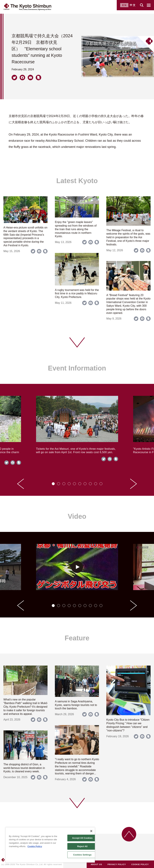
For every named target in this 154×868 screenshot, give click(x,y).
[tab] (53, 484)
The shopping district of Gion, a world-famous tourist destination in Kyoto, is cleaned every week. (24, 768)
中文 (133, 5)
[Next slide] (133, 484)
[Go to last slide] (21, 484)
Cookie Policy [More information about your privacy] (35, 846)
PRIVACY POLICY (117, 864)
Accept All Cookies (82, 838)
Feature (77, 638)
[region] (50, 845)
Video (77, 516)
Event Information (77, 368)
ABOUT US (96, 864)
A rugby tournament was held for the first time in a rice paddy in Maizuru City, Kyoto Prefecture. (77, 294)
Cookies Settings (82, 855)
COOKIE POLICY (140, 864)
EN (125, 5)
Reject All (82, 846)
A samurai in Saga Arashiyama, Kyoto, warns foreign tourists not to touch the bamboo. (76, 705)
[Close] (91, 831)
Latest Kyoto (77, 181)
